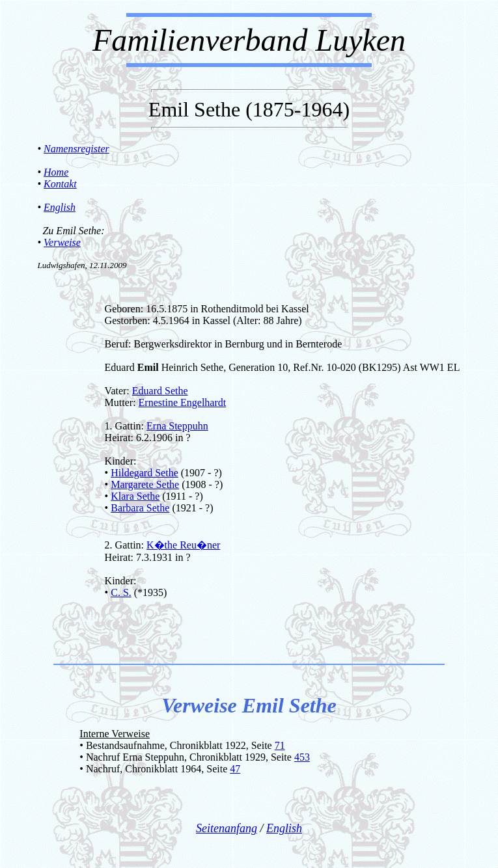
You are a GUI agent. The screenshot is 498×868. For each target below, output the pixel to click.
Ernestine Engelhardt (183, 402)
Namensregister (76, 149)
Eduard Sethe (160, 391)
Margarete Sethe (145, 484)
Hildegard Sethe (145, 473)
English (60, 207)
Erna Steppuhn (177, 426)
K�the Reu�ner (183, 545)
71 (280, 745)
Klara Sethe (135, 496)
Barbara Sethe (140, 508)
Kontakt (60, 184)
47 (235, 769)
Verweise (62, 242)
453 (302, 757)
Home (56, 172)
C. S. (121, 592)
